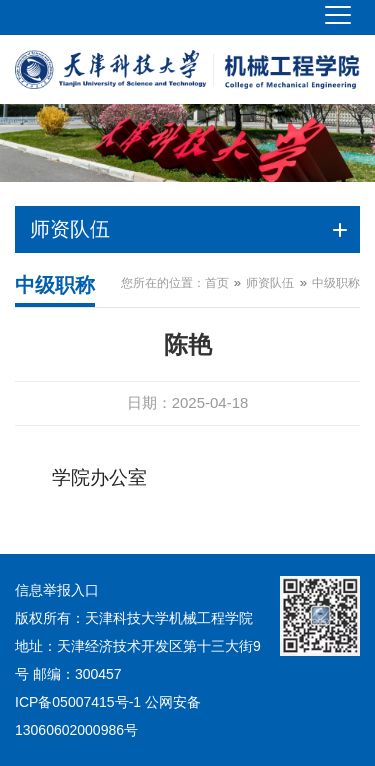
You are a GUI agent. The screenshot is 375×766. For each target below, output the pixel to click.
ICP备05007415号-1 (78, 702)
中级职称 (336, 283)
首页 (217, 283)
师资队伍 (270, 283)
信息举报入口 (57, 590)
